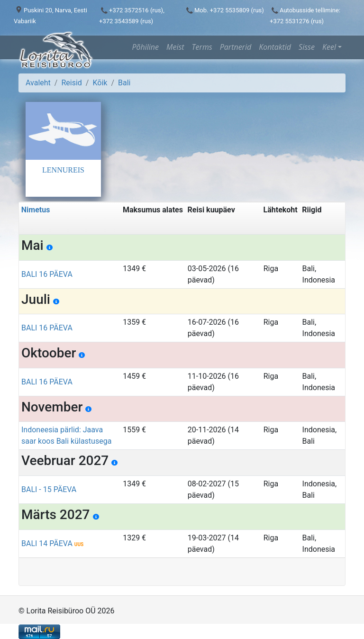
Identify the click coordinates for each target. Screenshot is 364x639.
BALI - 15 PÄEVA (49, 489)
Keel (329, 47)
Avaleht (38, 83)
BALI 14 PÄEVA (52, 543)
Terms (202, 47)
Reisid (71, 83)
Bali (124, 83)
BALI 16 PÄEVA (47, 274)
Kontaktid (275, 47)
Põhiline (145, 47)
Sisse (307, 47)
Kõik (100, 83)
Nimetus (36, 210)
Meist (175, 47)
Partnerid (236, 47)
